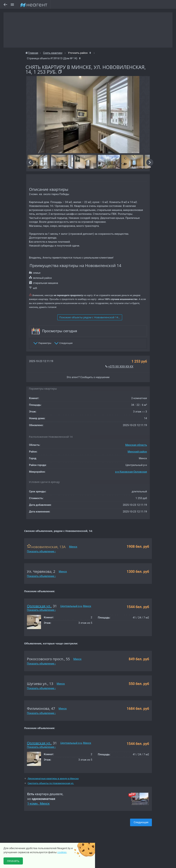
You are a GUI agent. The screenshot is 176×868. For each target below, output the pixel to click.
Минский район (137, 452)
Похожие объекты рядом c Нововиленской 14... (90, 317)
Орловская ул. (39, 606)
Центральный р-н (71, 606)
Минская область (136, 445)
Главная (32, 53)
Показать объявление (41, 551)
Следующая (141, 822)
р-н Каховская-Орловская (131, 472)
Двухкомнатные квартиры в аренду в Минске (53, 779)
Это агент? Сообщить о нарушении (88, 377)
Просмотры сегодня (60, 331)
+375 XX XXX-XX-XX (121, 367)
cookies (62, 852)
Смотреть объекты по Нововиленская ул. (51, 783)
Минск (73, 547)
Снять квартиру (53, 53)
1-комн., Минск (38, 804)
